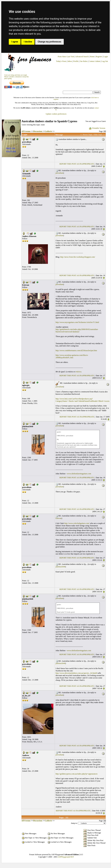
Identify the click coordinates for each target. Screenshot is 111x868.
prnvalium (59, 173)
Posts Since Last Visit (66, 57)
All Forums (26, 131)
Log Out (105, 61)
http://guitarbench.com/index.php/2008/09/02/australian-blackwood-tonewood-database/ (77, 331)
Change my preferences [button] (49, 42)
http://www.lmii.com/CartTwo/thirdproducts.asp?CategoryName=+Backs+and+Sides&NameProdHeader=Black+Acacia (83, 400)
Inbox (70, 61)
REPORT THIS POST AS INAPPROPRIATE (77, 164)
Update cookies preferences (56, 114)
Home (92, 57)
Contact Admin (94, 61)
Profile (76, 61)
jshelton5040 (60, 567)
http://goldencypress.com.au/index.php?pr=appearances (77, 774)
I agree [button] (15, 42)
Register (99, 57)
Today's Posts (61, 61)
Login (106, 57)
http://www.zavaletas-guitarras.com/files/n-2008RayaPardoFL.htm (72, 356)
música (79, 372)
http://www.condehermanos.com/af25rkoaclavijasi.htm (76, 350)
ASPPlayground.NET (66, 857)
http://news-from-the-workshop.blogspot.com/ (78, 257)
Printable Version (97, 128)
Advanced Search (82, 57)
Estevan (59, 518)
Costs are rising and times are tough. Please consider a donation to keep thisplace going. (16, 77)
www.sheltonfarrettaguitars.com (79, 474)
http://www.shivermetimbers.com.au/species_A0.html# (76, 673)
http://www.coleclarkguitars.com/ (77, 523)
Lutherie (48, 131)
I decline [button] (28, 42)
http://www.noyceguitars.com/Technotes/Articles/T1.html (77, 322)
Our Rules (84, 61)
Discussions (38, 131)
